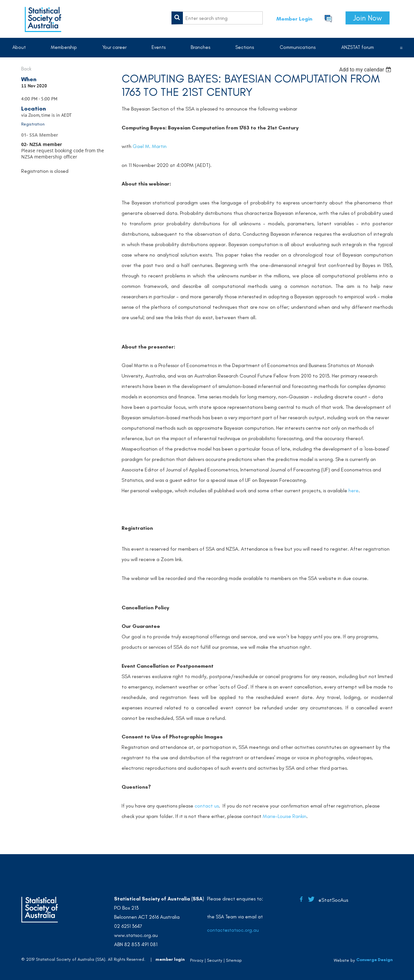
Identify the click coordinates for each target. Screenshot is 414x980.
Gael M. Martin (150, 146)
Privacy (197, 960)
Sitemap (234, 960)
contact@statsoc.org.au (233, 930)
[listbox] (366, 70)
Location (34, 109)
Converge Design (375, 960)
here (354, 490)
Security (215, 960)
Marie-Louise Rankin (285, 816)
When (29, 79)
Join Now (368, 18)
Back (26, 69)
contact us (207, 806)
